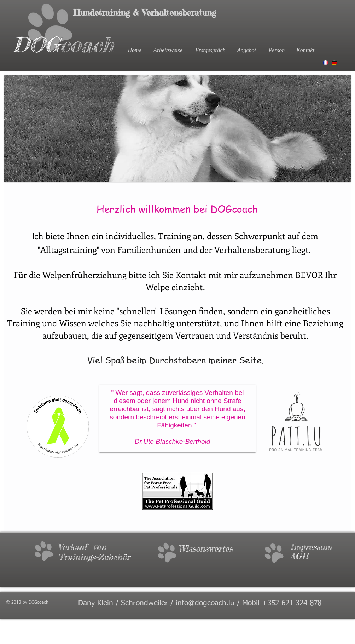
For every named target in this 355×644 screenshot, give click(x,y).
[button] (177, 128)
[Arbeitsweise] (168, 50)
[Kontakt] (305, 50)
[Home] (135, 50)
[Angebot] (247, 50)
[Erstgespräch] (210, 50)
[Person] (277, 50)
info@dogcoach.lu (205, 603)
